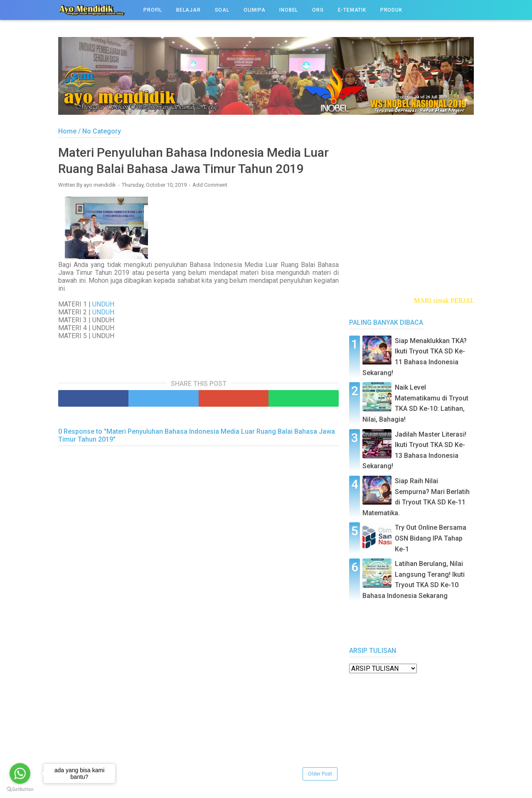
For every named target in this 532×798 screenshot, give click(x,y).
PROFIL (153, 10)
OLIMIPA (255, 10)
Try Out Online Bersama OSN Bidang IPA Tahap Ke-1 (431, 538)
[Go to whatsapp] (20, 773)
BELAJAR (188, 10)
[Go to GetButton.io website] (20, 789)
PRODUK (391, 10)
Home (67, 131)
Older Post (320, 774)
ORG (318, 10)
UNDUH (103, 304)
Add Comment (210, 185)
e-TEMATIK (352, 10)
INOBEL (289, 10)
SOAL (222, 10)
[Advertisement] (198, 707)
